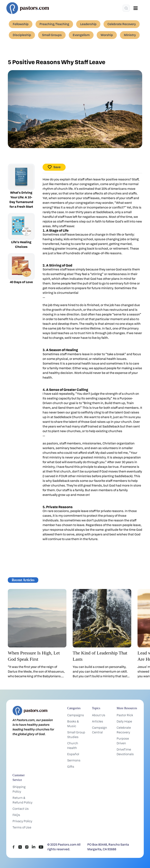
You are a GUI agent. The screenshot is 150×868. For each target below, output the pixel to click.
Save (54, 167)
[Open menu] (136, 8)
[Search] (126, 8)
